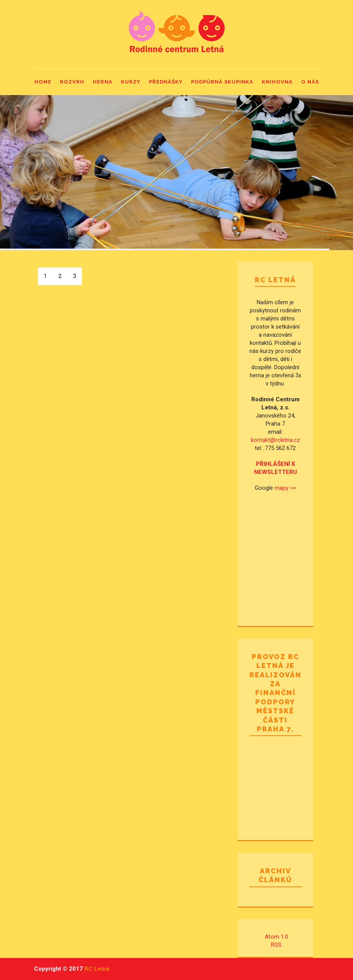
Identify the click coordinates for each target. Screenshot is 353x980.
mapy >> (285, 488)
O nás (310, 82)
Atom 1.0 (276, 937)
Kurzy (131, 82)
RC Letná (97, 969)
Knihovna (277, 82)
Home (43, 82)
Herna (103, 82)
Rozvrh (72, 82)
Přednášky (166, 82)
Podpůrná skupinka (222, 82)
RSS (276, 945)
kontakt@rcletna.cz (275, 440)
